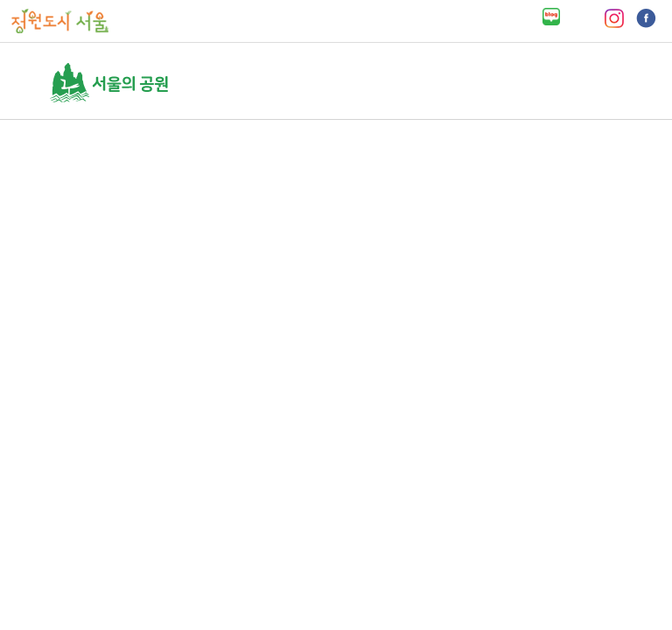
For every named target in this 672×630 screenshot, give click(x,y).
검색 (581, 82)
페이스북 (646, 18)
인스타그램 (614, 18)
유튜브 (582, 18)
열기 (615, 83)
